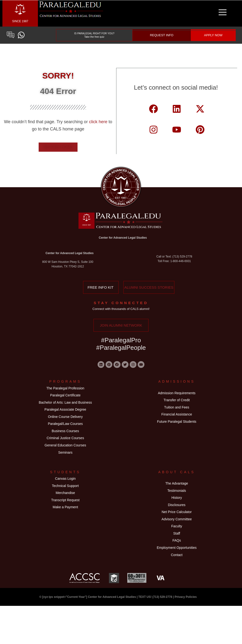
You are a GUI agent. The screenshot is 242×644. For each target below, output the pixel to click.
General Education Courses (65, 462)
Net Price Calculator (177, 539)
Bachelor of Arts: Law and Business (65, 408)
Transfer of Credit (177, 404)
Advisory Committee (177, 548)
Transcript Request (65, 525)
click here (99, 122)
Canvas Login (65, 498)
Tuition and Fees (177, 413)
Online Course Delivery (65, 426)
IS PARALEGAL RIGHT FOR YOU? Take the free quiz (94, 35)
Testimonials (177, 512)
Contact (177, 592)
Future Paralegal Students (177, 431)
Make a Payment (65, 534)
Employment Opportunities (177, 583)
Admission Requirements (177, 395)
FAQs (177, 574)
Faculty (177, 557)
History (177, 521)
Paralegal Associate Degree (65, 417)
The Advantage (177, 503)
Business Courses (65, 444)
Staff (177, 565)
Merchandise (65, 516)
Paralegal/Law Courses (65, 435)
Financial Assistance (177, 422)
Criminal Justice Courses (65, 453)
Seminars (65, 470)
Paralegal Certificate (65, 399)
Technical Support (65, 507)
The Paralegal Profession (65, 390)
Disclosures (177, 530)
